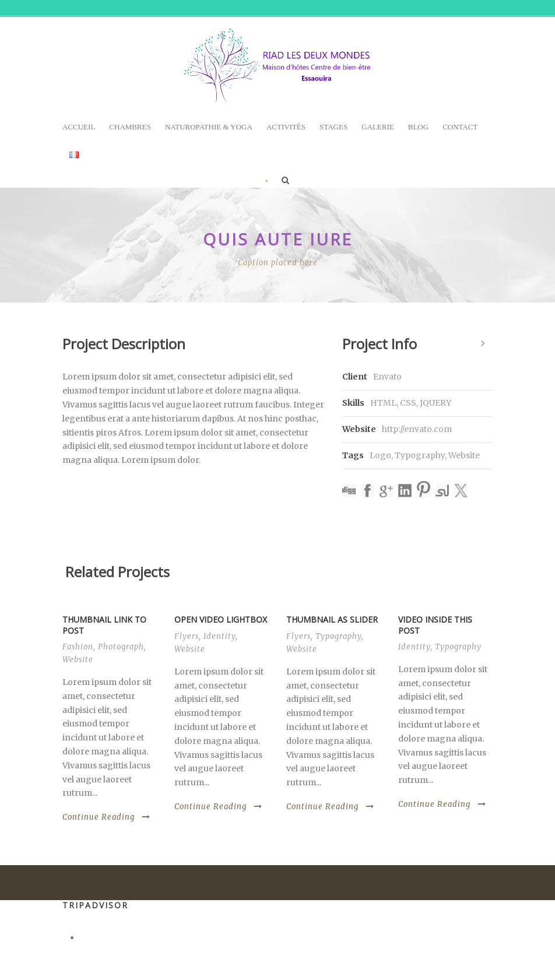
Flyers (187, 636)
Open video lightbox (221, 619)
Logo (380, 455)
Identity (219, 636)
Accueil (79, 127)
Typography (420, 455)
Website (464, 455)
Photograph (121, 647)
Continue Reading (106, 817)
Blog (418, 127)
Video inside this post (435, 625)
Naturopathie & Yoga (209, 127)
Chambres (130, 127)
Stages (333, 127)
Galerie (378, 127)
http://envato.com (417, 429)
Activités (286, 127)
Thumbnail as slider (332, 619)
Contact (460, 127)
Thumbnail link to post (104, 625)
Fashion (78, 647)
